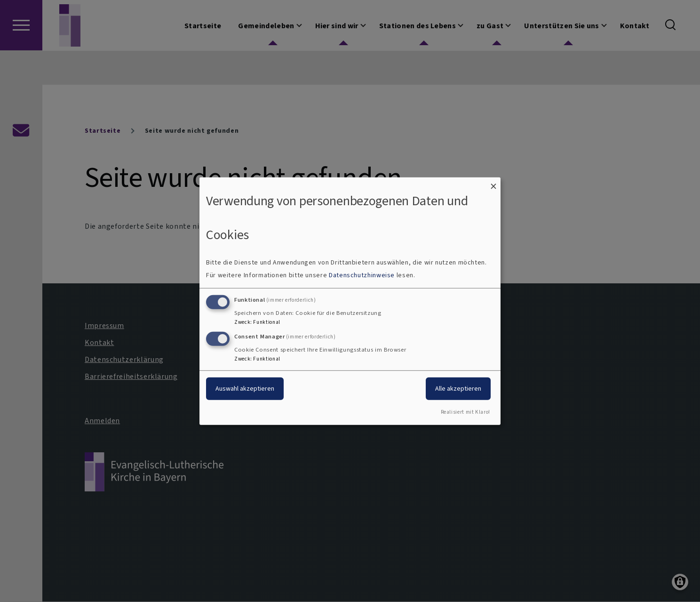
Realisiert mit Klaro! (465, 412)
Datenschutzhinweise (362, 275)
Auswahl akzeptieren (245, 389)
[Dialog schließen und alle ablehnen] (493, 183)
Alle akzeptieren (458, 389)
